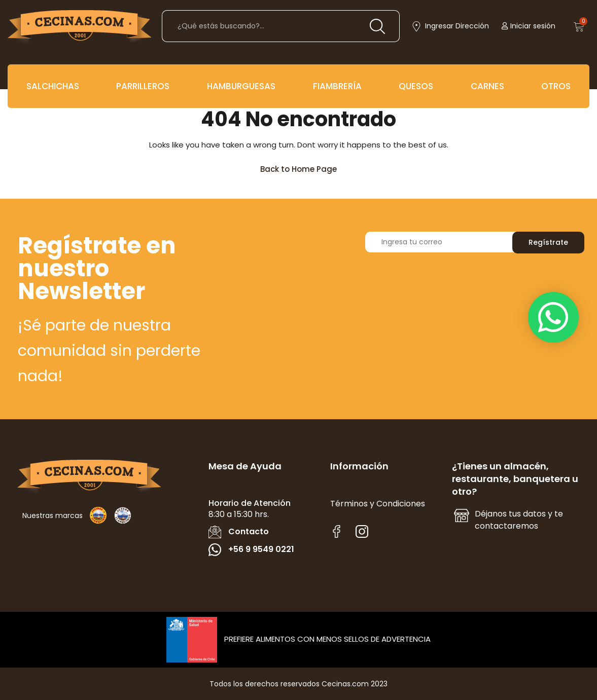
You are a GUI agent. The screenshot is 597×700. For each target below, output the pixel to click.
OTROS (556, 86)
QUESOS (416, 86)
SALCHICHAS (53, 86)
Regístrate (548, 242)
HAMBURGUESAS (241, 86)
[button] (553, 317)
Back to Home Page (303, 167)
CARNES (487, 86)
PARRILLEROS (143, 86)
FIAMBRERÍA (337, 86)
